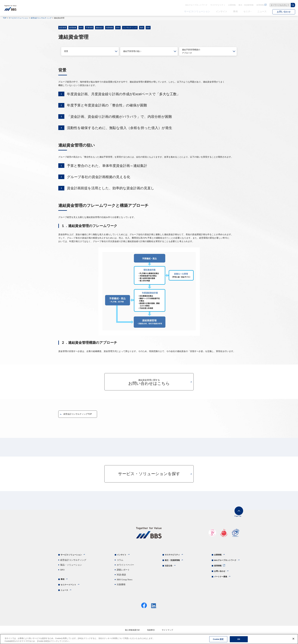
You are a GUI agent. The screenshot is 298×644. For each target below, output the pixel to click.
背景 (66, 51)
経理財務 (73, 28)
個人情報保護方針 (132, 632)
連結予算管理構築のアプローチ (192, 51)
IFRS (118, 28)
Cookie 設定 (218, 639)
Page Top (235, 515)
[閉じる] (293, 639)
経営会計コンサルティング (41, 18)
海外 (142, 28)
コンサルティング (130, 28)
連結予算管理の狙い (133, 51)
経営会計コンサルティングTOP (80, 414)
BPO (81, 28)
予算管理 (89, 28)
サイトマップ (167, 632)
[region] (149, 639)
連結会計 (99, 28)
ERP (148, 28)
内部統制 (109, 28)
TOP (5, 18)
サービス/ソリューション (18, 18)
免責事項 (151, 632)
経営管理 (63, 28)
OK (239, 639)
